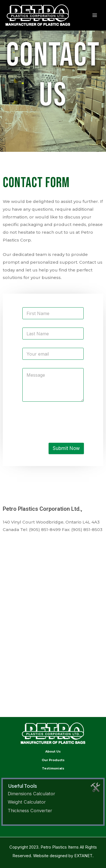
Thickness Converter (30, 811)
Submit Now (66, 448)
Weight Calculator (27, 802)
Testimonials (53, 768)
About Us (53, 751)
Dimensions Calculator (31, 794)
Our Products (53, 760)
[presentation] (64, 429)
